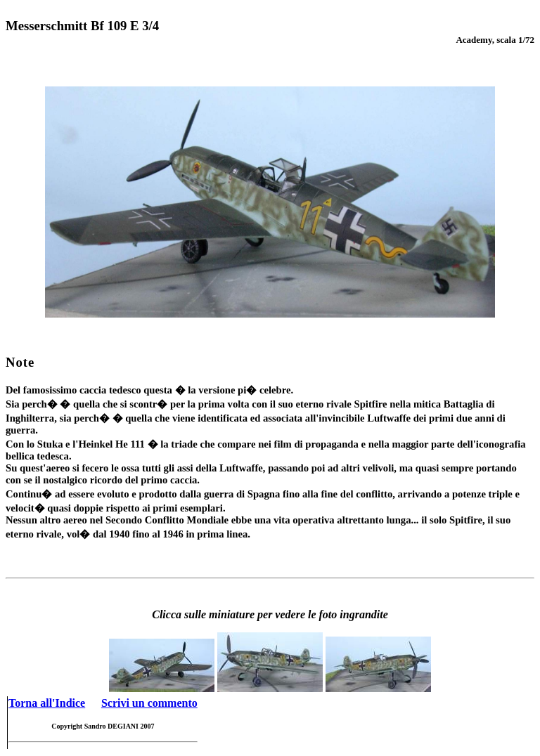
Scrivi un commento (149, 703)
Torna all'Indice (47, 703)
